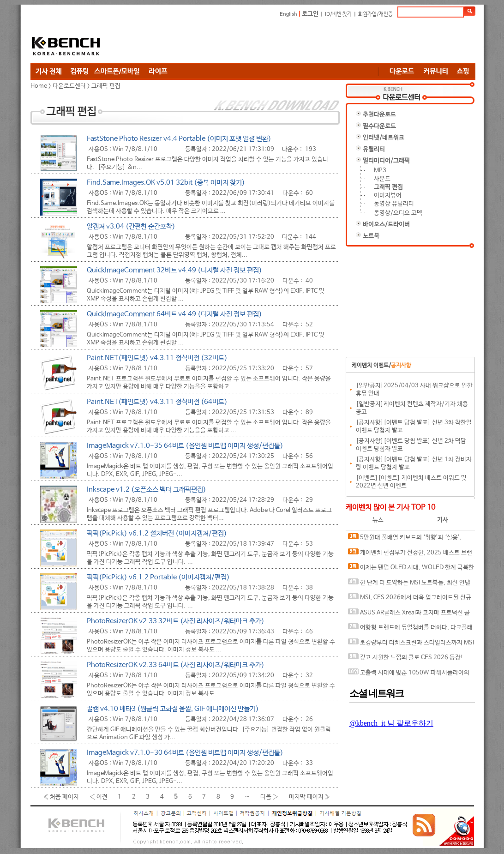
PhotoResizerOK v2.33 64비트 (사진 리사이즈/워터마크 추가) (176, 665)
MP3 (380, 171)
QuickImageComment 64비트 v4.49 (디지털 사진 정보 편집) (174, 314)
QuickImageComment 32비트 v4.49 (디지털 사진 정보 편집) (174, 270)
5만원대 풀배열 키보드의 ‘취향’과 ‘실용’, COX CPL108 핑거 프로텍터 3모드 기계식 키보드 (410, 539)
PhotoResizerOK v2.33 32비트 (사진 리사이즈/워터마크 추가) (176, 621)
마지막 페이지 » (310, 797)
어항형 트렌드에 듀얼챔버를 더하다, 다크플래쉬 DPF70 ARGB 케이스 (410, 629)
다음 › (269, 797)
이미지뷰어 (388, 195)
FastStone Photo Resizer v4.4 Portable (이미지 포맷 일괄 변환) (179, 139)
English (288, 14)
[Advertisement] (307, 40)
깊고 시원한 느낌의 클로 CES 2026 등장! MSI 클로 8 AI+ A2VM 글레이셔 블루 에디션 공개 (409, 659)
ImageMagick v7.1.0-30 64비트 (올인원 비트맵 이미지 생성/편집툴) (185, 753)
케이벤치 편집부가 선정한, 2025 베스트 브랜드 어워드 (410, 555)
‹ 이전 (99, 797)
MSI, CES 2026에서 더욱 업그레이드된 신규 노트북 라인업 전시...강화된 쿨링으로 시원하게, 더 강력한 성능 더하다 (411, 599)
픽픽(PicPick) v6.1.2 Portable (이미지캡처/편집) (158, 577)
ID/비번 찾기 (338, 14)
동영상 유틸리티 (394, 204)
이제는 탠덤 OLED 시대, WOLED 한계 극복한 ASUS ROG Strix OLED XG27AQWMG (411, 569)
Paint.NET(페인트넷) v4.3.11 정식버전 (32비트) (157, 358)
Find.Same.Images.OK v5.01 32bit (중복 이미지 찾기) (166, 183)
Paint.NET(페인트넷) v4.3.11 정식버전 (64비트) (157, 402)
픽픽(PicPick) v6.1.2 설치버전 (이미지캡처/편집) (157, 533)
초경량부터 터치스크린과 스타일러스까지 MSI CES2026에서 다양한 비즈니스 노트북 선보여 (411, 645)
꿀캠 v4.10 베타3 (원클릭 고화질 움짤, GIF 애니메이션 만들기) (173, 709)
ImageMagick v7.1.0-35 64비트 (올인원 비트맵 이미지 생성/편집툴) (185, 446)
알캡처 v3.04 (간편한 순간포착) (131, 226)
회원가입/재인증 (375, 14)
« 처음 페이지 (61, 797)
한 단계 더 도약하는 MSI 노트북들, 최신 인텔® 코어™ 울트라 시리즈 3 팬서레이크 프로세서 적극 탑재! (410, 585)
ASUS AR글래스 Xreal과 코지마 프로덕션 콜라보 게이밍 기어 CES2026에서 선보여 (409, 615)
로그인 (310, 14)
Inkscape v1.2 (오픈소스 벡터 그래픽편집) (147, 490)
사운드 (382, 179)
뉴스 (378, 520)
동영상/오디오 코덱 (398, 213)
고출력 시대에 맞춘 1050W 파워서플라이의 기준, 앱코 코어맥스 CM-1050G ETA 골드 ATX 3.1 (409, 675)
